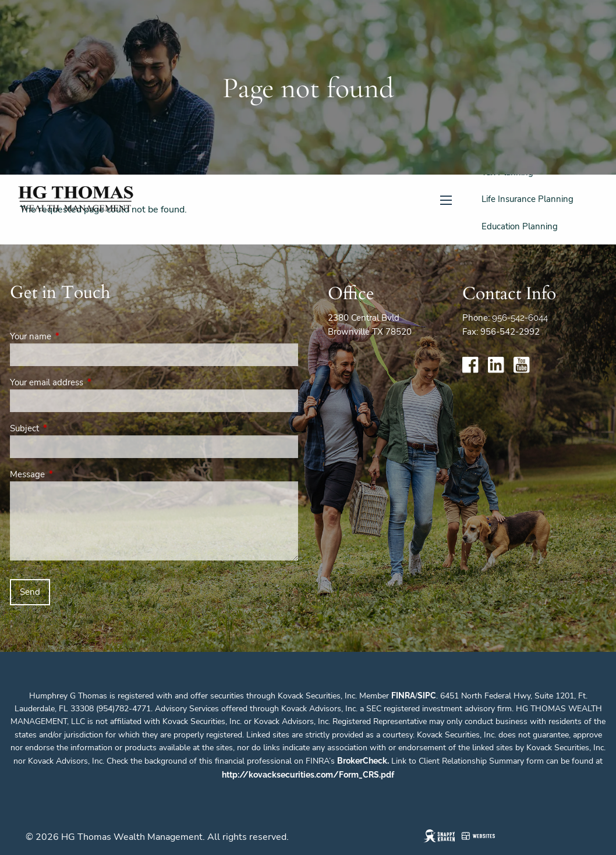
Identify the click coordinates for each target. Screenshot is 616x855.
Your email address (88, 382)
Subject (66, 428)
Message (68, 474)
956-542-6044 (520, 318)
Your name (72, 336)
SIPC (427, 696)
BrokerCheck (362, 761)
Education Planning (520, 226)
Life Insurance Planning (528, 199)
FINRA (403, 696)
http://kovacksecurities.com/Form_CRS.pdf (308, 775)
